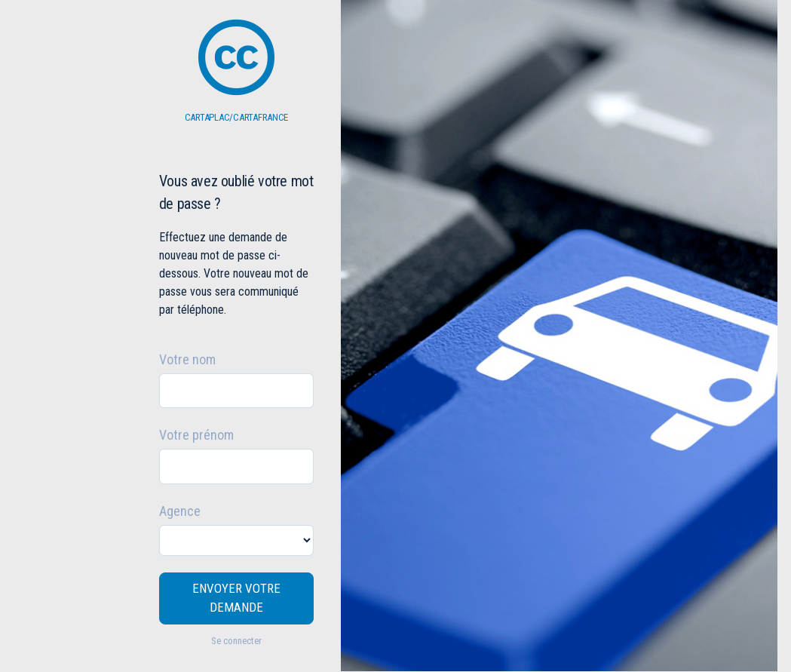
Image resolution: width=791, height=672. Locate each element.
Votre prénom (196, 435)
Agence (180, 511)
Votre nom (187, 359)
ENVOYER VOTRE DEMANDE (236, 598)
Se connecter (236, 641)
